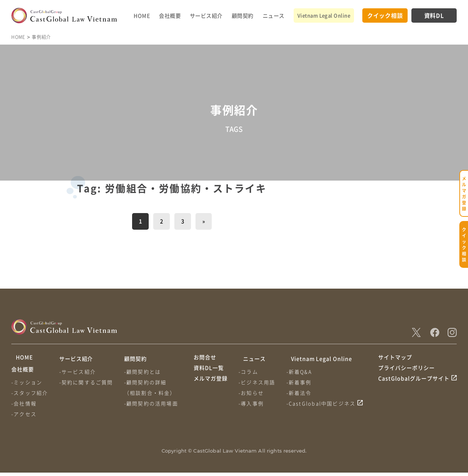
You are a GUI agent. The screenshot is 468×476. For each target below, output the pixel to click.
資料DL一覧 (209, 373)
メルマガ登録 (211, 387)
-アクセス (24, 417)
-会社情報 (24, 407)
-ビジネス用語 (258, 382)
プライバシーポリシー (406, 373)
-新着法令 (302, 393)
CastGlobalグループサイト (414, 387)
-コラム (250, 372)
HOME (142, 15)
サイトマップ (395, 359)
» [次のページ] (204, 221)
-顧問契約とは (145, 372)
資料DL (434, 15)
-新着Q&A (302, 372)
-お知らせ (253, 393)
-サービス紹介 (79, 372)
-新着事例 (302, 382)
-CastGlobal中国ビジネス (324, 403)
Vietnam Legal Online (324, 15)
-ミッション (27, 386)
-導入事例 (253, 403)
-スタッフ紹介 (30, 396)
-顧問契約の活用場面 (154, 403)
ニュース (274, 15)
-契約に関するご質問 (88, 382)
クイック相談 (385, 15)
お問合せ (205, 359)
